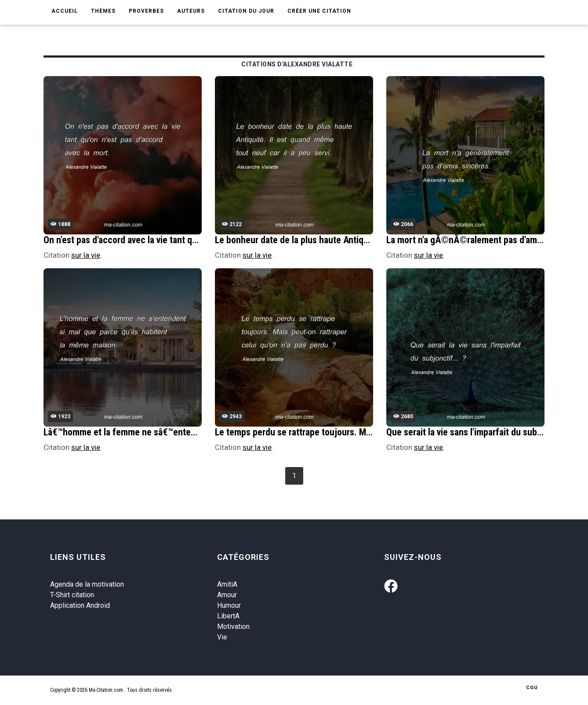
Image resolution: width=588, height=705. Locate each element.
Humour (229, 605)
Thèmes (103, 11)
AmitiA (227, 584)
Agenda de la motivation (87, 584)
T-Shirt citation (72, 595)
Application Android (80, 605)
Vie (222, 637)
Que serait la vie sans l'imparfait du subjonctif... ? (482, 432)
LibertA (228, 616)
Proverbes (146, 11)
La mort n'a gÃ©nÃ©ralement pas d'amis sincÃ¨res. (487, 240)
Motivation (233, 626)
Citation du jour (246, 11)
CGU (532, 688)
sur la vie (86, 255)
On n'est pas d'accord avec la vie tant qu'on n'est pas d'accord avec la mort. (187, 240)
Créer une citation (319, 11)
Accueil (65, 11)
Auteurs (191, 11)
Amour (227, 595)
